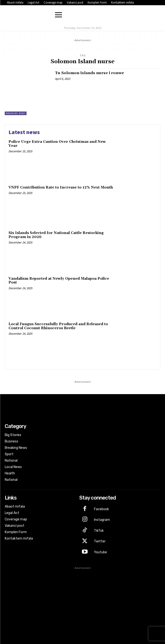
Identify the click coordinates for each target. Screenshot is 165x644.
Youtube (100, 552)
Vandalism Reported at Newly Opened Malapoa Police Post (59, 281)
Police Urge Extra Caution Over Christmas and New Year (57, 144)
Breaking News (16, 113)
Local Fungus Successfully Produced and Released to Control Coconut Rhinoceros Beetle (58, 326)
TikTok (99, 531)
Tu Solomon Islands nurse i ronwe (89, 73)
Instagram (102, 520)
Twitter (100, 541)
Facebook (101, 509)
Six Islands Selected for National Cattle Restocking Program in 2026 (56, 235)
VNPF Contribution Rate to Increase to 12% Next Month (61, 187)
